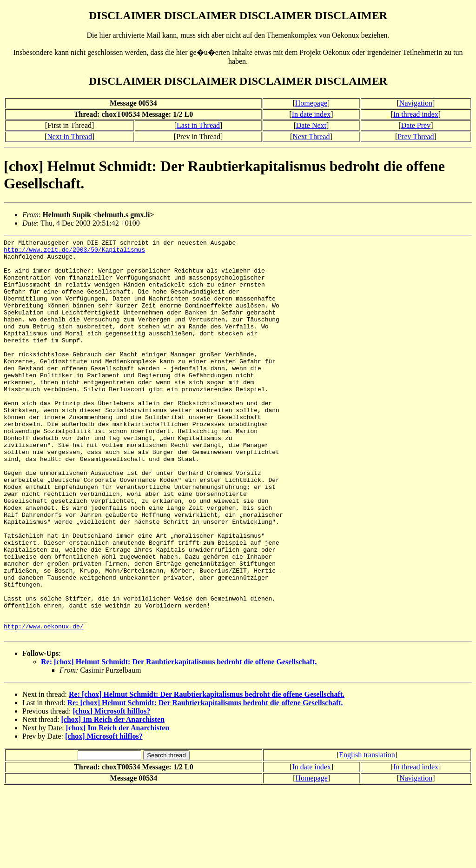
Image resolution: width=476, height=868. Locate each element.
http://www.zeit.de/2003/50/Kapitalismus (74, 252)
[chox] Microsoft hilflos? (111, 791)
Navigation (416, 103)
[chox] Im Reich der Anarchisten (113, 799)
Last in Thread (198, 125)
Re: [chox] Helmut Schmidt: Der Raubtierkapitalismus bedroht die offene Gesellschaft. (179, 741)
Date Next (311, 125)
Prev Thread (416, 137)
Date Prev (416, 125)
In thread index (416, 114)
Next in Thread (69, 137)
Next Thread (311, 137)
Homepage (311, 103)
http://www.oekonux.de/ (44, 704)
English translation (367, 834)
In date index (311, 114)
